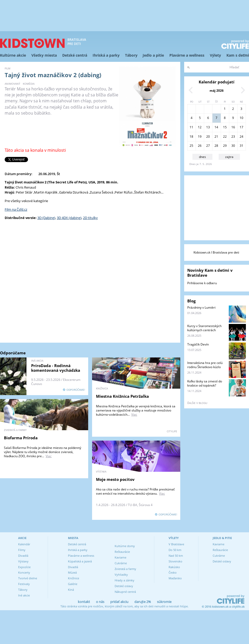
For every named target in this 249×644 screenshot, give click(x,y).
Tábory (131, 55)
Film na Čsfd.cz (16, 209)
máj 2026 (217, 91)
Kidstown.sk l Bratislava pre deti (216, 252)
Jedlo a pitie (153, 55)
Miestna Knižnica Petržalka (122, 396)
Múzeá (72, 572)
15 (225, 127)
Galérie (73, 584)
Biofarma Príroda (21, 438)
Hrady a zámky (125, 580)
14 (216, 127)
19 (200, 137)
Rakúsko (174, 567)
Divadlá (23, 556)
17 (241, 127)
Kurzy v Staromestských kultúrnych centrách (204, 328)
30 (233, 146)
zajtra (229, 157)
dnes (202, 157)
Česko (173, 572)
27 (208, 146)
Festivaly (24, 584)
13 (208, 127)
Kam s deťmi (238, 55)
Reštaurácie (122, 552)
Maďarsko (175, 578)
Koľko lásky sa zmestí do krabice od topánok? (205, 383)
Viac (134, 414)
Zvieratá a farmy (125, 569)
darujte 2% (143, 602)
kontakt (84, 602)
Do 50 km (175, 550)
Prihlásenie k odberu (202, 283)
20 (208, 137)
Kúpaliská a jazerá (80, 561)
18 (191, 137)
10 (241, 118)
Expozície (24, 567)
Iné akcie (24, 595)
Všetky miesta (44, 55)
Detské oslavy (124, 586)
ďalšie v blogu (197, 403)
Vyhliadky (121, 575)
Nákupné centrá (125, 592)
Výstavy (23, 561)
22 (225, 137)
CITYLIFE (172, 431)
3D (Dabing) (46, 218)
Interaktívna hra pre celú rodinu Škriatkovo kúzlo (205, 365)
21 (216, 137)
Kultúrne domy (125, 546)
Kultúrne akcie (13, 55)
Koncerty (24, 572)
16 (233, 127)
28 (216, 146)
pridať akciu (119, 602)
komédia (29, 84)
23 (233, 137)
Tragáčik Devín (198, 344)
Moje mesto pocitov (115, 479)
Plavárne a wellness (187, 55)
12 (200, 127)
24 (241, 137)
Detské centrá (75, 55)
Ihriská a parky (106, 55)
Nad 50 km (176, 556)
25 (191, 146)
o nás (100, 602)
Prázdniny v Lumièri (201, 307)
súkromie (164, 602)
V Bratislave (176, 544)
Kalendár (24, 544)
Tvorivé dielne (28, 578)
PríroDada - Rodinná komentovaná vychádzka (56, 368)
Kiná (71, 590)
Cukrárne (121, 563)
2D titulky (90, 218)
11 (191, 127)
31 (241, 146)
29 (225, 146)
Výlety (215, 55)
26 (200, 146)
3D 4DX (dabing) (69, 218)
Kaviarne (120, 557)
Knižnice (74, 578)
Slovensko (175, 561)
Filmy (22, 550)
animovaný (12, 84)
